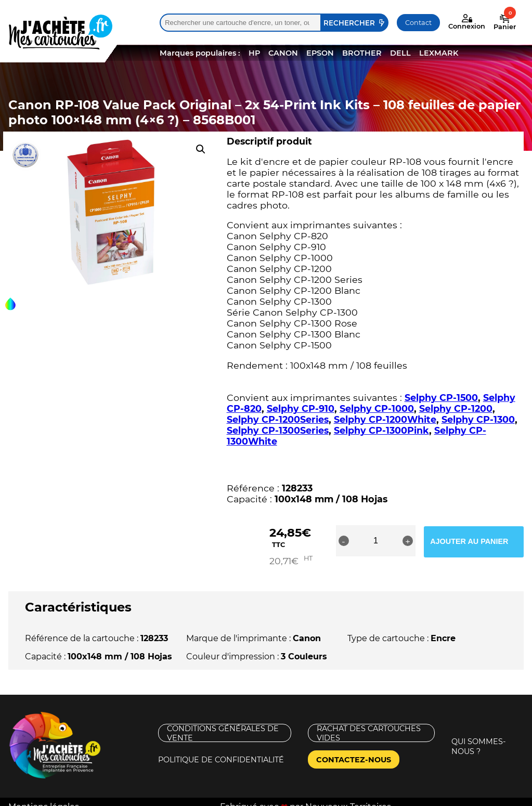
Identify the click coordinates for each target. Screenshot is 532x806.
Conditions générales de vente (223, 723)
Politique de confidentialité (221, 750)
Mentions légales (44, 797)
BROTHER (362, 53)
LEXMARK (439, 53)
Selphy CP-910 (301, 408)
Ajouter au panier (483, 541)
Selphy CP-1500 (441, 398)
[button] (201, 149)
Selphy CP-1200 (456, 408)
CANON (283, 53)
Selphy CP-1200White (385, 419)
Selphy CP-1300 (478, 419)
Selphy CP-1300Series (278, 430)
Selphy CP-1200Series (278, 419)
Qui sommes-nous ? (479, 737)
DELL (400, 53)
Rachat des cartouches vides (369, 723)
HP (254, 53)
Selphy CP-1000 (377, 408)
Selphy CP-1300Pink (381, 430)
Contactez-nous (354, 750)
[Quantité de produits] (392, 541)
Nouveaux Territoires (348, 797)
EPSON (320, 53)
